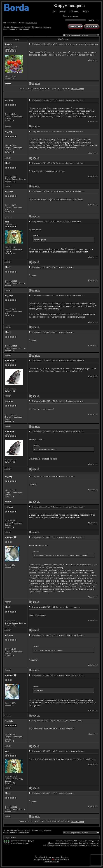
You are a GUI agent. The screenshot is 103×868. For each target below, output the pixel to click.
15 (66, 89)
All (69, 89)
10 (52, 89)
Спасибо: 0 (93, 60)
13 (60, 89)
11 (55, 89)
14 (63, 89)
